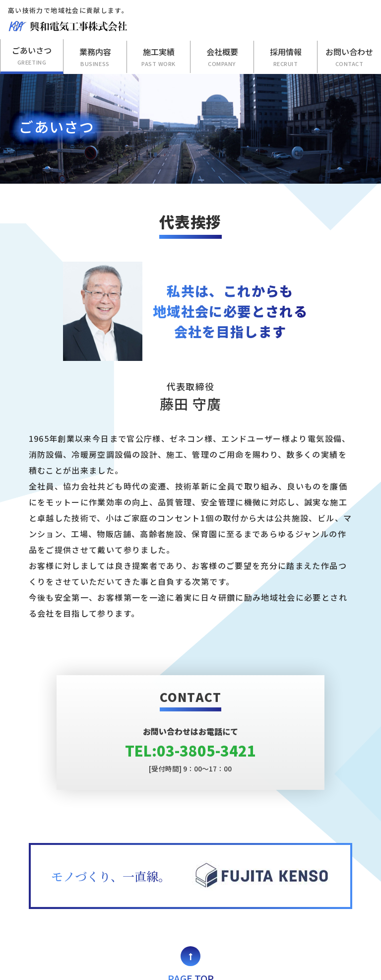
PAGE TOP (191, 931)
